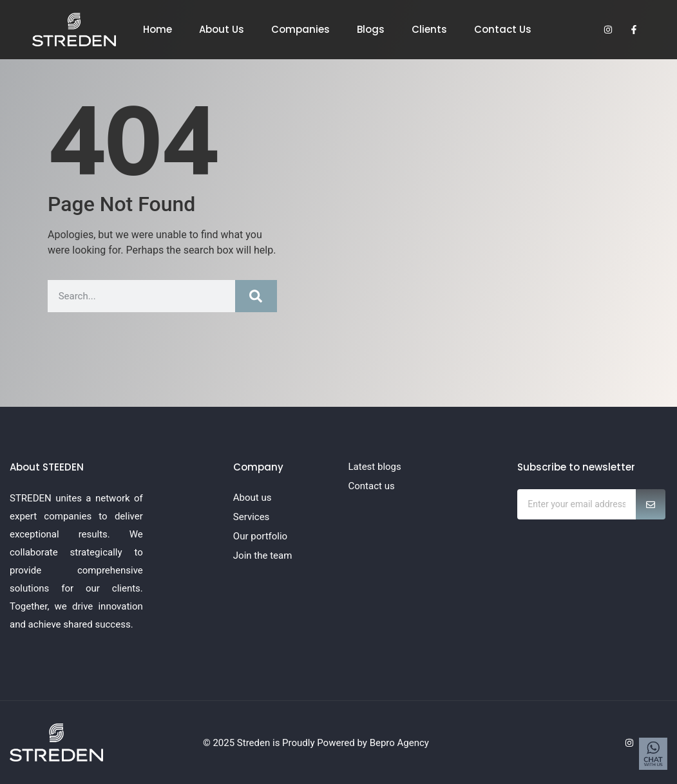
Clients (429, 29)
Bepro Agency (399, 743)
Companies (300, 29)
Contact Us (503, 29)
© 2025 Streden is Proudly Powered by (286, 743)
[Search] (256, 296)
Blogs (371, 29)
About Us (222, 29)
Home (157, 29)
